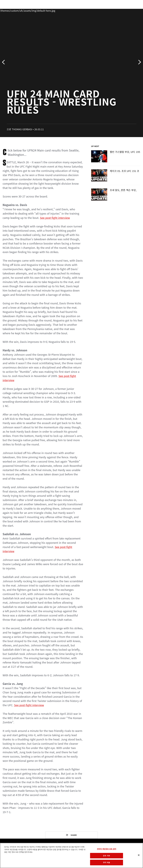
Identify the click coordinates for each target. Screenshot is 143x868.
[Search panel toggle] (134, 10)
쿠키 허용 (107, 862)
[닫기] (139, 855)
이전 (4, 62)
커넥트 (96, 10)
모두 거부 (107, 856)
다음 (139, 62)
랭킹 (18, 10)
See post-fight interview (55, 218)
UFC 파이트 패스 (112, 10)
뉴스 (39, 10)
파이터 (29, 10)
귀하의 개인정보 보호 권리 (107, 849)
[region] (71, 855)
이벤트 (8, 10)
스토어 (127, 10)
